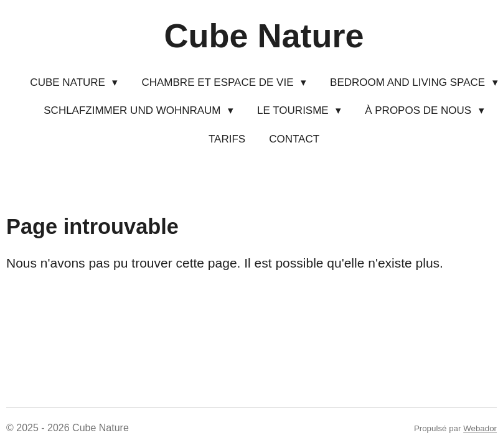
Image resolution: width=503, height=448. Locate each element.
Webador (480, 428)
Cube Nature (264, 35)
